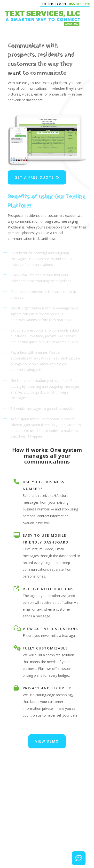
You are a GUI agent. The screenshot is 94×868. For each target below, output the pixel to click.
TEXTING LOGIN (53, 4)
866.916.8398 (79, 4)
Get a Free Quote (37, 177)
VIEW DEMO (47, 741)
